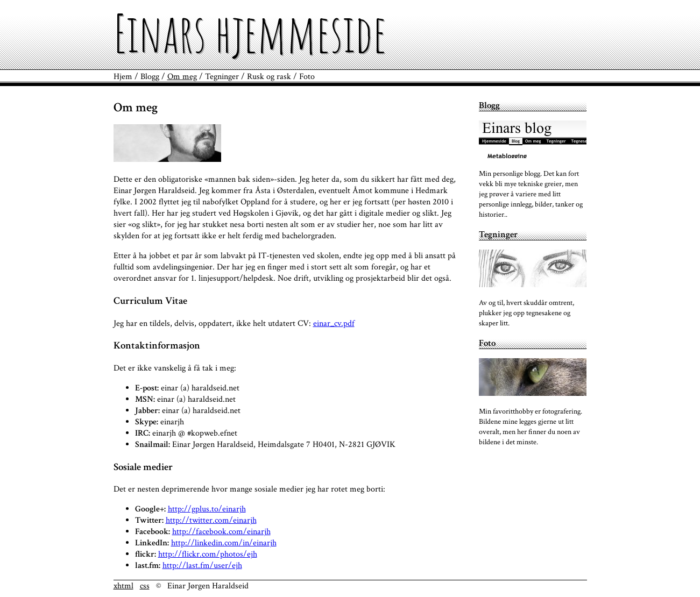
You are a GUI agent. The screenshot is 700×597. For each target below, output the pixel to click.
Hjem (123, 77)
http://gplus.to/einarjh (207, 509)
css (145, 586)
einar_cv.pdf (334, 324)
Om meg (182, 77)
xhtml (123, 586)
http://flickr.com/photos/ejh (208, 554)
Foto (307, 77)
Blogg (150, 77)
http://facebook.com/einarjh (221, 532)
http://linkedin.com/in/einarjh (224, 543)
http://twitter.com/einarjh (211, 520)
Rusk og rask (269, 77)
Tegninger (222, 77)
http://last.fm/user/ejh (202, 566)
